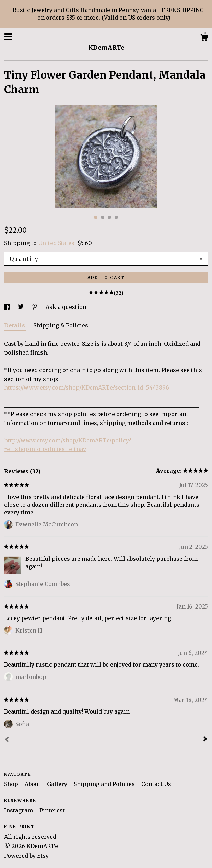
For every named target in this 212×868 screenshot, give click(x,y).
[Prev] (7, 740)
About (33, 784)
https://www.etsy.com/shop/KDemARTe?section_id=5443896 (87, 387)
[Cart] (204, 38)
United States (56, 243)
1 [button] (96, 217)
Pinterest (52, 810)
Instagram (19, 810)
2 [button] (103, 217)
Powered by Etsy (26, 856)
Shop (12, 784)
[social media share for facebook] (8, 307)
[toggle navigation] (8, 37)
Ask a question (66, 307)
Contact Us (156, 784)
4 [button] (116, 217)
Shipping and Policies (105, 784)
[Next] (205, 740)
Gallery (58, 784)
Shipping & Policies (61, 325)
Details (15, 325)
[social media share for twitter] (21, 307)
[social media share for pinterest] (35, 307)
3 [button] (109, 217)
